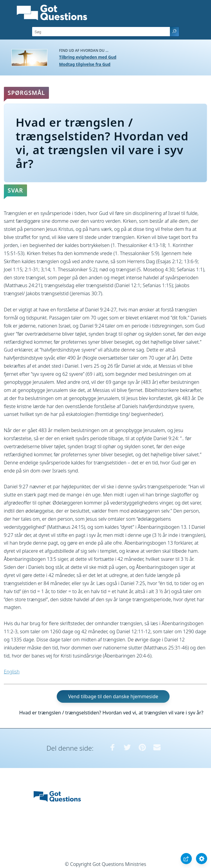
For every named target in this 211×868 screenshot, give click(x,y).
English (12, 672)
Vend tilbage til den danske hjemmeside (113, 696)
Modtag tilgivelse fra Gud (85, 64)
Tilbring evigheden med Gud (88, 57)
